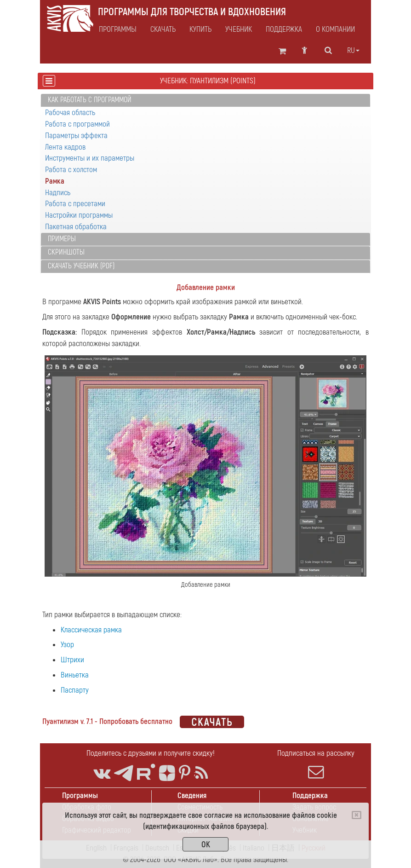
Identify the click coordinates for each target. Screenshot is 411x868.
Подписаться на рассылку (316, 764)
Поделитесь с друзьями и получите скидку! (151, 753)
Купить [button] (200, 29)
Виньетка (75, 675)
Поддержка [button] (284, 29)
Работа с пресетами (75, 204)
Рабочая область (70, 113)
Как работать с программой (90, 100)
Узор (67, 645)
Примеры (62, 239)
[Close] (357, 815)
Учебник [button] (239, 29)
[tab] (205, 101)
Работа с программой (77, 124)
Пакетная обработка (76, 227)
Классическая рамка (91, 630)
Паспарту (75, 690)
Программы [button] (118, 29)
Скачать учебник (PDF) (81, 266)
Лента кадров (65, 147)
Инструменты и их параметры (90, 158)
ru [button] (353, 51)
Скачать (163, 29)
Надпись (58, 193)
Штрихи (72, 660)
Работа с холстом (71, 170)
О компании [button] (335, 29)
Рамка (55, 181)
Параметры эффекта (76, 136)
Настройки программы (79, 215)
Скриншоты (66, 252)
